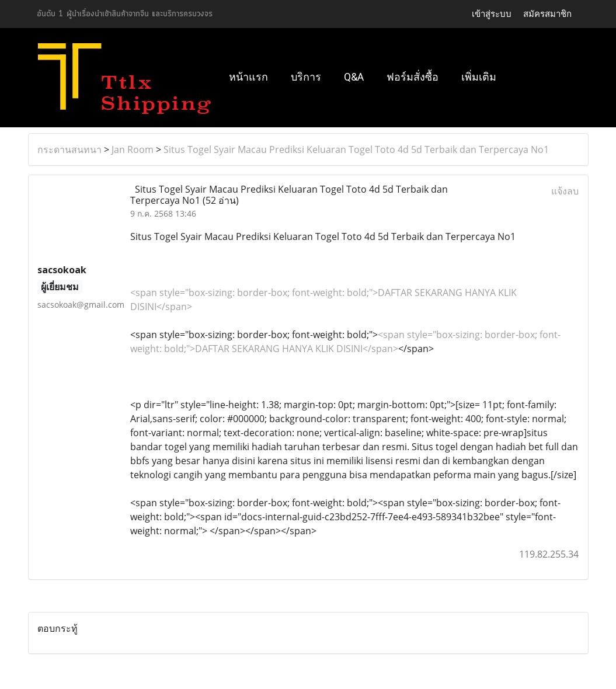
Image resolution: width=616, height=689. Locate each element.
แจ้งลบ (565, 191)
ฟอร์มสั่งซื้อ (413, 77)
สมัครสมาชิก (547, 14)
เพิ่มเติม (479, 77)
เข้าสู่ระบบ (492, 14)
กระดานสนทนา (69, 149)
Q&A (354, 77)
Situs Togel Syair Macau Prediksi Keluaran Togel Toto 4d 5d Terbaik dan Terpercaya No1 (356, 149)
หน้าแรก (248, 77)
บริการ (306, 77)
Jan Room (133, 149)
